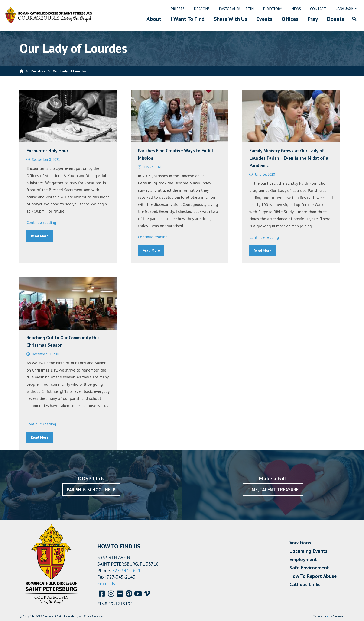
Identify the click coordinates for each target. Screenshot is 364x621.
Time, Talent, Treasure (273, 490)
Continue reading (41, 222)
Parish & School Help (91, 490)
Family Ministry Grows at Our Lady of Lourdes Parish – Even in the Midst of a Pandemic (289, 158)
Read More (40, 236)
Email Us (106, 583)
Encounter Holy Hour (47, 151)
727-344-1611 (126, 570)
